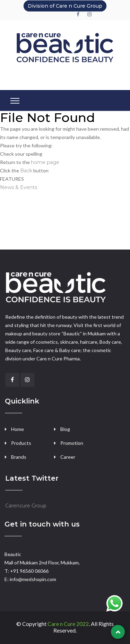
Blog (65, 429)
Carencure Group (26, 506)
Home (18, 429)
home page (45, 162)
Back (26, 171)
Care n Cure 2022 (68, 624)
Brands (19, 457)
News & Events (19, 187)
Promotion (72, 443)
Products (21, 443)
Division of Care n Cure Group (65, 6)
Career (68, 457)
